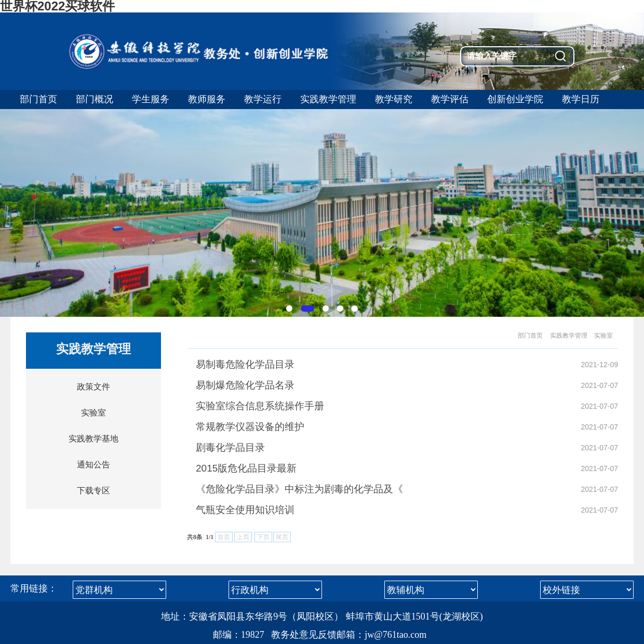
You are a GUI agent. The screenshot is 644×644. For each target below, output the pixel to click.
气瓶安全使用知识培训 (245, 510)
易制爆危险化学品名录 (245, 385)
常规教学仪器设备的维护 (250, 427)
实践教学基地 (93, 439)
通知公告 (93, 465)
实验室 (93, 413)
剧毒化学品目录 (230, 447)
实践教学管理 (569, 336)
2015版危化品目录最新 (246, 468)
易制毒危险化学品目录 (245, 364)
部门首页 (530, 336)
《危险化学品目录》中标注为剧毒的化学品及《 (299, 489)
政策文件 (93, 387)
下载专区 (93, 491)
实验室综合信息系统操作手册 (260, 406)
